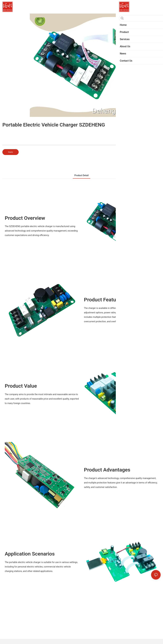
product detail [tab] (81, 175)
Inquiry (11, 152)
